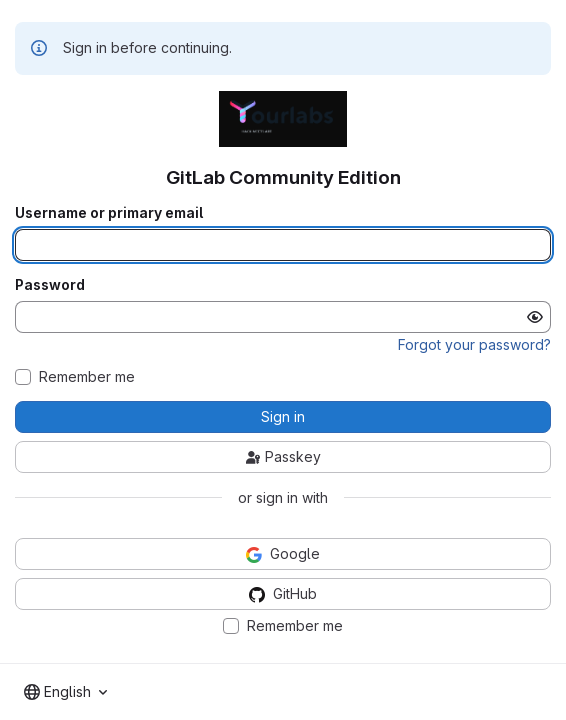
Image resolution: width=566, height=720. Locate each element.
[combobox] (65, 692)
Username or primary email (109, 213)
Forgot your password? (474, 344)
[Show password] (535, 317)
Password (50, 285)
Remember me (87, 377)
